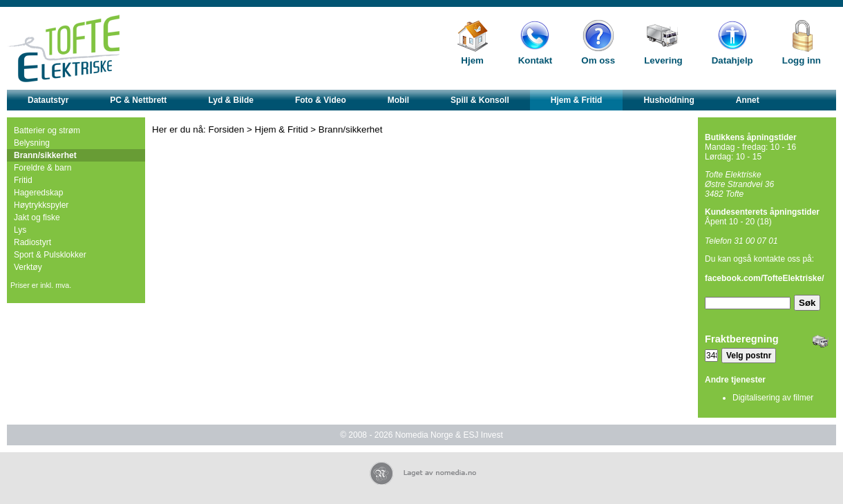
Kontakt (536, 60)
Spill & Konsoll (480, 100)
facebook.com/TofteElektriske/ (765, 278)
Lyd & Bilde (231, 100)
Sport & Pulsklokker (50, 255)
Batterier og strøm (47, 130)
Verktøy (28, 267)
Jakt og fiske (37, 217)
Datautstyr (48, 100)
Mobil (398, 100)
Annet (748, 100)
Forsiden (227, 129)
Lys (20, 230)
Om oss (598, 60)
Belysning (32, 143)
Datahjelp (732, 60)
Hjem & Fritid (577, 100)
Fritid (23, 180)
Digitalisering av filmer (773, 398)
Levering (663, 60)
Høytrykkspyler (41, 205)
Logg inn (802, 60)
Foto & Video (321, 100)
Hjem (472, 60)
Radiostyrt (32, 242)
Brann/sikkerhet (45, 155)
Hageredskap (38, 193)
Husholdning (669, 100)
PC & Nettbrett (138, 100)
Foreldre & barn (42, 168)
